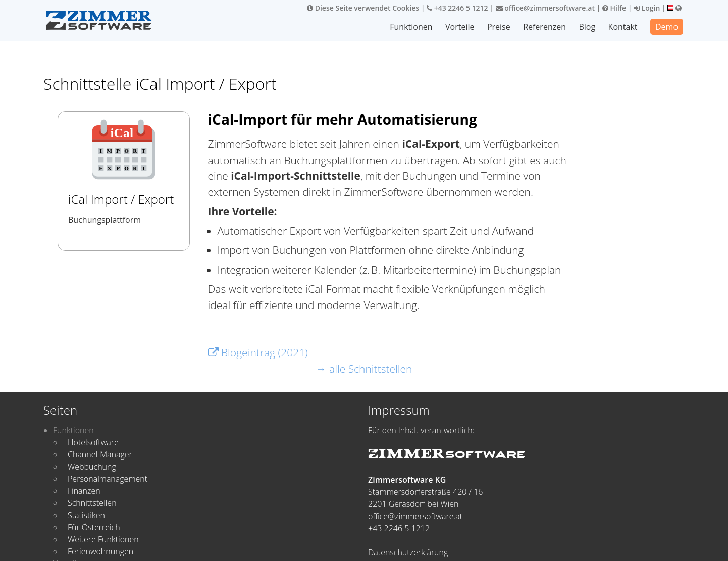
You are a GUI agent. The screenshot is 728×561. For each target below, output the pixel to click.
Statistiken (86, 515)
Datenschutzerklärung (408, 552)
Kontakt (623, 27)
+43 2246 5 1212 (457, 8)
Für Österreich (94, 527)
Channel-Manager (100, 454)
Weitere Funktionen (103, 539)
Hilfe (614, 8)
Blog (587, 27)
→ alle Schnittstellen (364, 369)
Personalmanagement (108, 479)
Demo (667, 27)
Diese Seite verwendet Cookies (363, 8)
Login (647, 8)
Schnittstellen (92, 503)
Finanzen (84, 491)
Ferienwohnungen (100, 551)
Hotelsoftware (93, 442)
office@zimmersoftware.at (545, 8)
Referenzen (545, 27)
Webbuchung (92, 467)
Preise (499, 27)
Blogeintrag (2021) (258, 352)
